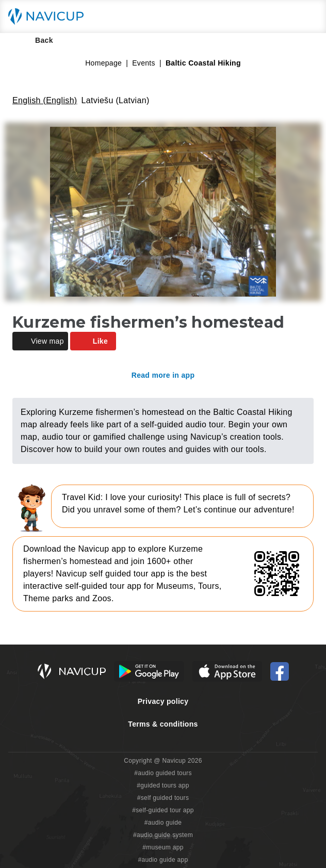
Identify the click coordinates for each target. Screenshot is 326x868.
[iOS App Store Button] (227, 671)
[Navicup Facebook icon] (280, 671)
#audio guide (163, 823)
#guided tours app (163, 785)
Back (37, 40)
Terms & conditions (163, 724)
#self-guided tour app (163, 810)
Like (93, 341)
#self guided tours (163, 798)
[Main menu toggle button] (307, 17)
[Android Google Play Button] (149, 671)
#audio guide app (163, 860)
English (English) (45, 100)
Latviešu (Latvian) (116, 100)
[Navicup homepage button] (50, 17)
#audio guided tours (163, 773)
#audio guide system (163, 835)
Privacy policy (163, 701)
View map (40, 341)
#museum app (163, 847)
